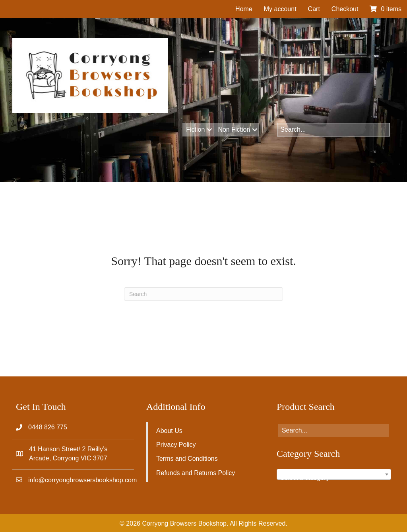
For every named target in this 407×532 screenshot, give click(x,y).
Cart (314, 9)
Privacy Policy (176, 445)
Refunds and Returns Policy (196, 473)
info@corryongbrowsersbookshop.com (82, 480)
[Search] (203, 294)
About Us (169, 431)
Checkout (345, 9)
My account (280, 9)
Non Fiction (234, 130)
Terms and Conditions (187, 459)
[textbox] (334, 478)
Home (244, 9)
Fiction (195, 130)
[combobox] (334, 474)
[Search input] (333, 130)
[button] (209, 130)
